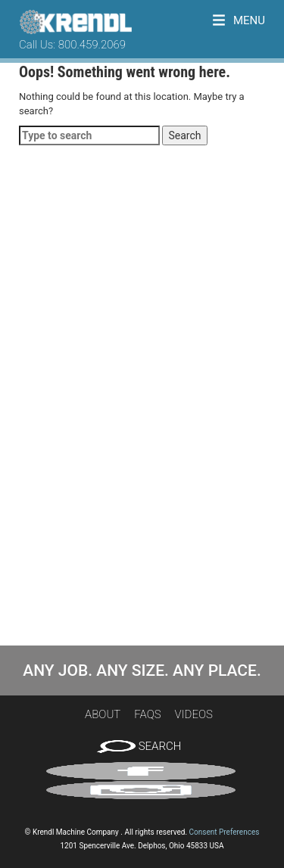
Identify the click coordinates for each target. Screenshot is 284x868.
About (103, 714)
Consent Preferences (225, 832)
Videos (194, 714)
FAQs (147, 714)
